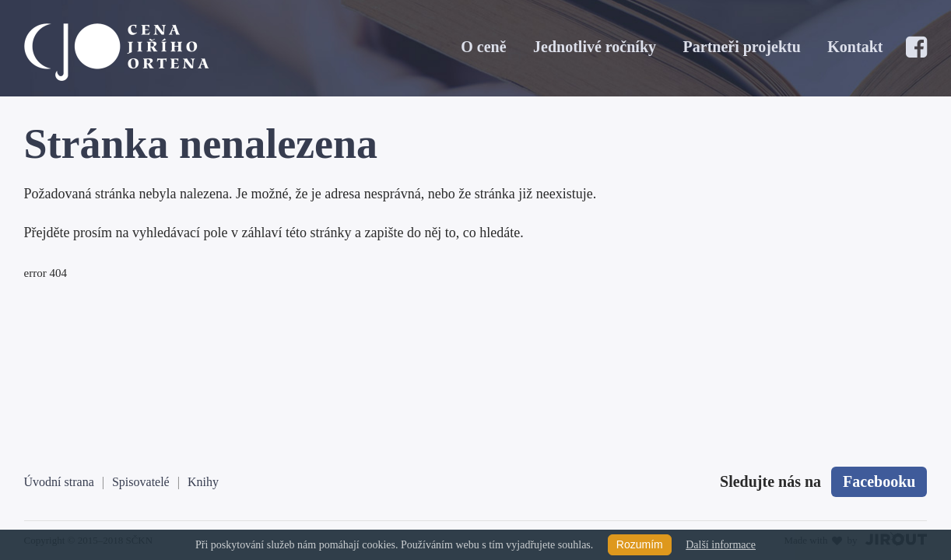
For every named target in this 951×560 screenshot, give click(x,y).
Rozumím (640, 544)
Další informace (721, 545)
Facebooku (879, 481)
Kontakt (855, 47)
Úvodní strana (59, 482)
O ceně (483, 47)
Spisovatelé (141, 482)
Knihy (203, 482)
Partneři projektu (742, 47)
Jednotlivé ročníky (595, 47)
